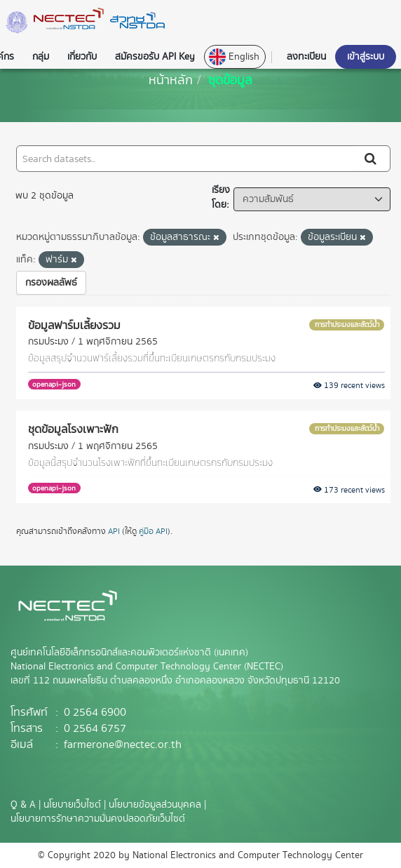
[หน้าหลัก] (171, 80)
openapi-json (54, 384)
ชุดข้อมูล (230, 80)
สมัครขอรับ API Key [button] (155, 57)
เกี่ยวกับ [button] (82, 57)
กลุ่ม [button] (41, 57)
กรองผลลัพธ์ (51, 283)
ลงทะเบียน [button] (306, 57)
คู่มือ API (153, 532)
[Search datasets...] (185, 159)
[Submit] (372, 159)
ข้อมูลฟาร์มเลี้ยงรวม (74, 325)
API (114, 532)
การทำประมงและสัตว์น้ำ (347, 325)
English (234, 57)
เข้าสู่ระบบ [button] (366, 57)
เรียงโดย (221, 198)
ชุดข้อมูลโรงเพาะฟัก (73, 429)
